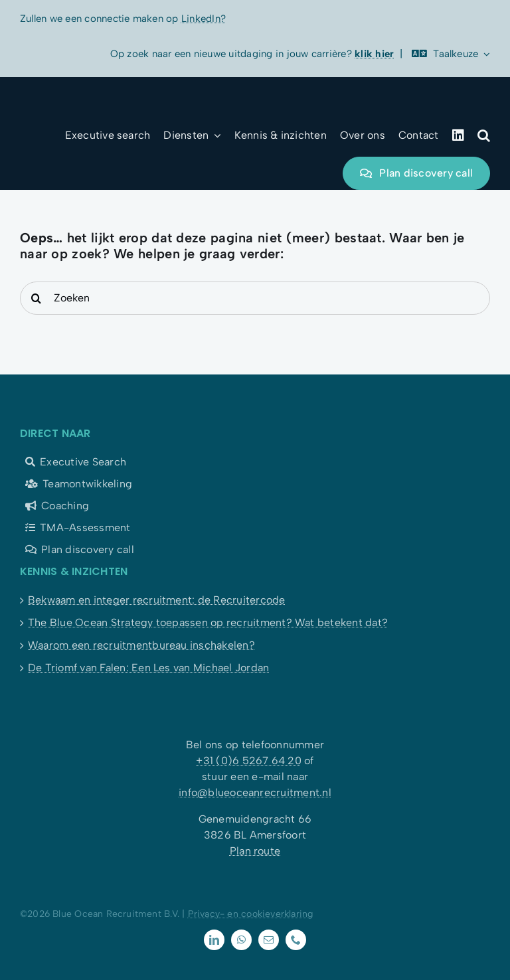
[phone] (296, 940)
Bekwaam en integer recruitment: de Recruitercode (157, 600)
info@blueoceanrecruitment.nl (255, 792)
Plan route (255, 851)
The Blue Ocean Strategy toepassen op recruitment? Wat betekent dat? (208, 622)
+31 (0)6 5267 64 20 (249, 761)
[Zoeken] (255, 298)
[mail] (269, 940)
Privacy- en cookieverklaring (251, 914)
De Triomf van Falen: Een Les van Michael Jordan (148, 668)
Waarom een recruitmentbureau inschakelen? (141, 645)
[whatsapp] (241, 940)
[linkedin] (214, 940)
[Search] (37, 298)
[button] (484, 135)
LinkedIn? (204, 19)
